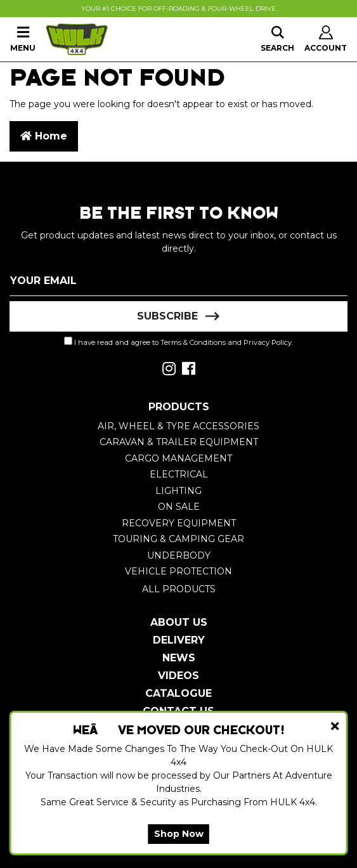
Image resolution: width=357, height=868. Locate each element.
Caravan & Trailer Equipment (179, 442)
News (179, 658)
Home (44, 136)
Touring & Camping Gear (178, 539)
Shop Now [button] (179, 834)
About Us (179, 622)
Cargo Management (178, 458)
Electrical (179, 474)
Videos (178, 676)
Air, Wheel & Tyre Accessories (178, 426)
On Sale (179, 507)
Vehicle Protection (178, 571)
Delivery (179, 640)
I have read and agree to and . (178, 342)
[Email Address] (178, 281)
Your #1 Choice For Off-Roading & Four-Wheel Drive (178, 9)
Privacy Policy (268, 342)
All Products (179, 589)
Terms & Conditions (193, 342)
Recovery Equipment (179, 523)
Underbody (179, 555)
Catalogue (178, 693)
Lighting (178, 491)
